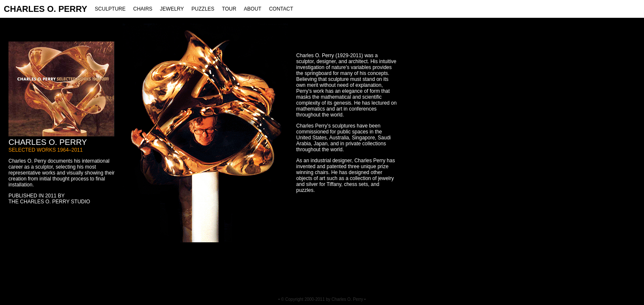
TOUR (229, 9)
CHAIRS (143, 9)
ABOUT (252, 9)
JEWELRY (172, 9)
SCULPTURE (110, 9)
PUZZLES (203, 9)
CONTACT (281, 9)
